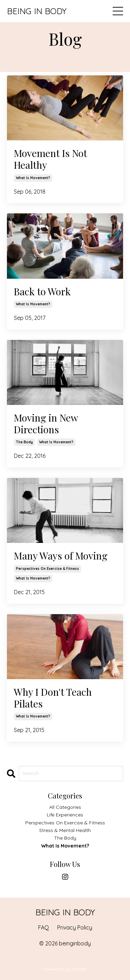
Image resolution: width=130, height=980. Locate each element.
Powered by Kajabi (65, 969)
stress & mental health (65, 830)
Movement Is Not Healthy (50, 159)
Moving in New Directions (46, 423)
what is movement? (33, 178)
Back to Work (42, 292)
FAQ (44, 927)
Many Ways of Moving (61, 556)
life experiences (65, 815)
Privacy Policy (75, 927)
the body (24, 442)
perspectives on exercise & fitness (47, 569)
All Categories (65, 807)
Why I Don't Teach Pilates (53, 698)
